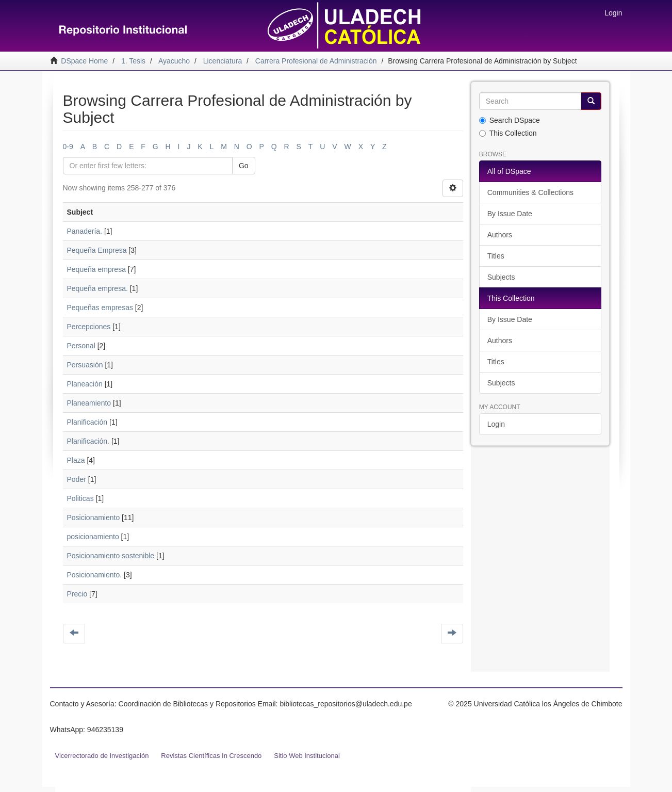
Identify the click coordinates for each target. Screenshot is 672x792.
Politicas (80, 498)
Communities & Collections (530, 192)
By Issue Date (510, 214)
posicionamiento (93, 537)
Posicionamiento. (95, 575)
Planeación (85, 384)
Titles (496, 256)
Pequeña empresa (96, 269)
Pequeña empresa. (97, 288)
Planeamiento (89, 403)
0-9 (68, 147)
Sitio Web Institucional (307, 756)
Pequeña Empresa (97, 250)
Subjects (501, 277)
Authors (500, 235)
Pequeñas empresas (100, 308)
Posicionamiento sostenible (111, 556)
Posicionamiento (94, 518)
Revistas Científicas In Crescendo (211, 756)
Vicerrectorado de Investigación (102, 756)
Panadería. (85, 231)
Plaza (76, 460)
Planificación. (88, 441)
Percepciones (89, 327)
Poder (77, 479)
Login (496, 424)
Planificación (87, 422)
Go (244, 166)
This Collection (508, 133)
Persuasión (85, 365)
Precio (77, 594)
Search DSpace (510, 120)
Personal (81, 346)
